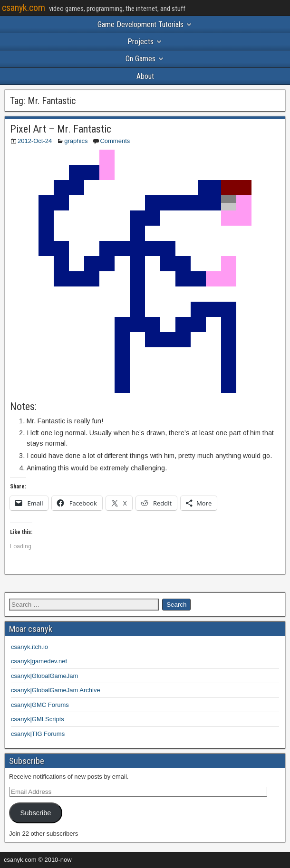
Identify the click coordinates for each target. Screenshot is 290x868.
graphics (76, 141)
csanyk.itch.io (29, 647)
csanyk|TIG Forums (38, 734)
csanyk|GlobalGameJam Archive (56, 690)
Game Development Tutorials (140, 24)
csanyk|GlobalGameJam (44, 676)
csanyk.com (24, 8)
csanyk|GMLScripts (38, 719)
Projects (140, 42)
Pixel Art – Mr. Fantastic (61, 129)
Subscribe (35, 813)
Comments (115, 141)
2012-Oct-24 (35, 141)
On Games (140, 59)
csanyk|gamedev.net (39, 661)
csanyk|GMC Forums (40, 705)
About (145, 76)
